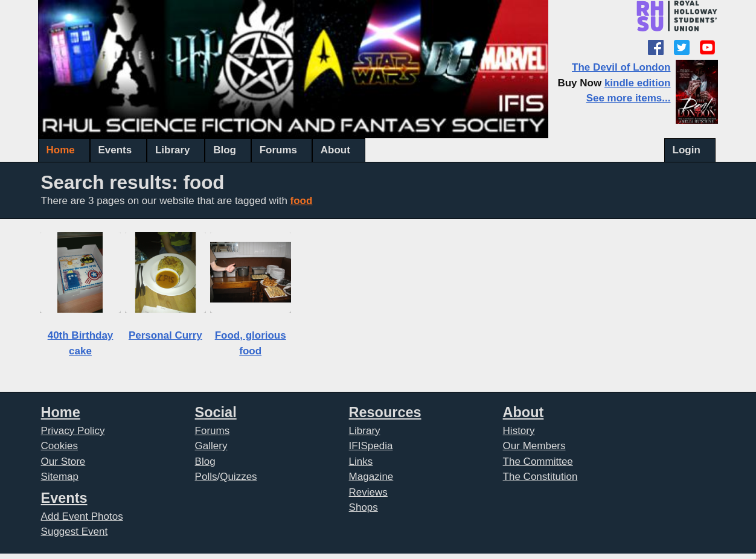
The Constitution (540, 477)
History (519, 431)
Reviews (368, 492)
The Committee (538, 462)
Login (687, 150)
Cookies (59, 446)
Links (361, 462)
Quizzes (238, 477)
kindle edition (638, 83)
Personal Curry (165, 335)
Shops (364, 507)
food (302, 201)
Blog (225, 150)
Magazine (371, 477)
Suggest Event (75, 532)
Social (216, 412)
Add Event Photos (82, 516)
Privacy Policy (73, 431)
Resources (385, 412)
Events (115, 150)
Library (173, 150)
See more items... (629, 98)
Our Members (534, 446)
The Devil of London (621, 67)
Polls (206, 477)
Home (61, 150)
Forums (278, 150)
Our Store (63, 462)
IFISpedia (371, 446)
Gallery (211, 446)
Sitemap (60, 477)
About (335, 150)
